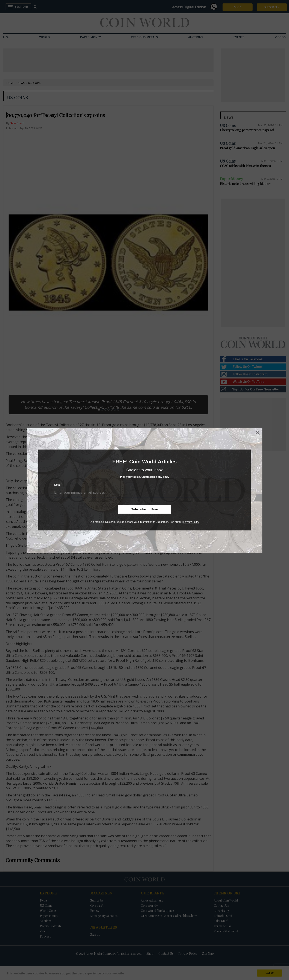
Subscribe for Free (144, 509)
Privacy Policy (191, 522)
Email (58, 485)
